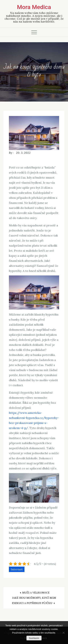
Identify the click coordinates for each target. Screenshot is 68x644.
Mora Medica (34, 7)
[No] (63, 633)
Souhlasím (34, 638)
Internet (17, 569)
